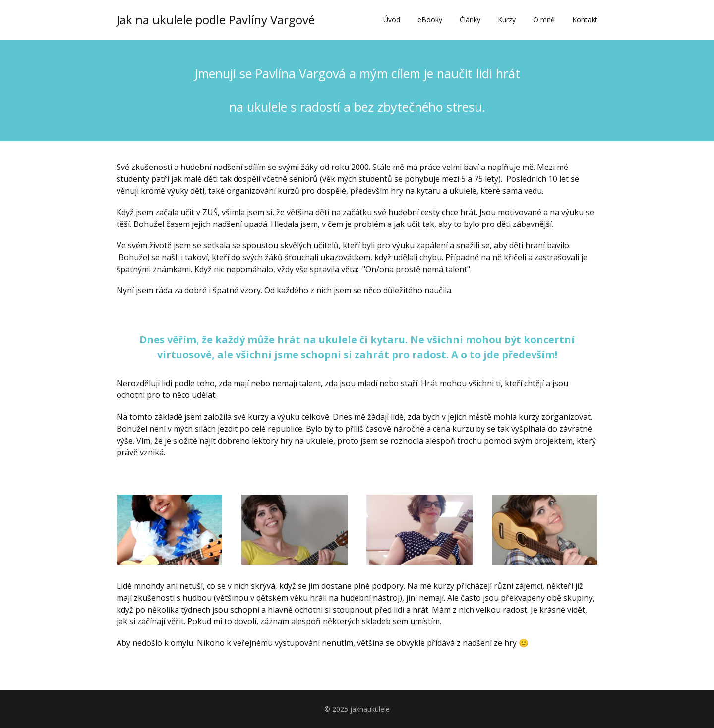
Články (470, 20)
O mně (544, 20)
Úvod (392, 20)
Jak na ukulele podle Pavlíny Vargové (216, 20)
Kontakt (585, 20)
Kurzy (507, 20)
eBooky (430, 20)
